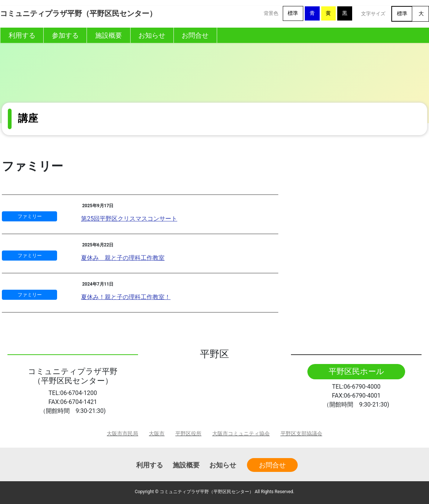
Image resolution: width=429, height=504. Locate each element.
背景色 (271, 13)
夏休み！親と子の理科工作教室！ (126, 297)
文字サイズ (373, 14)
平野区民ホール (356, 371)
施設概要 (186, 465)
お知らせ (223, 465)
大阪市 (157, 434)
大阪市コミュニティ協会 (241, 434)
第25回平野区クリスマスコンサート (129, 219)
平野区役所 (188, 434)
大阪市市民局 (122, 434)
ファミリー (30, 216)
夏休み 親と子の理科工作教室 (123, 258)
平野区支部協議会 (301, 434)
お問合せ (272, 465)
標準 (293, 13)
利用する (150, 465)
